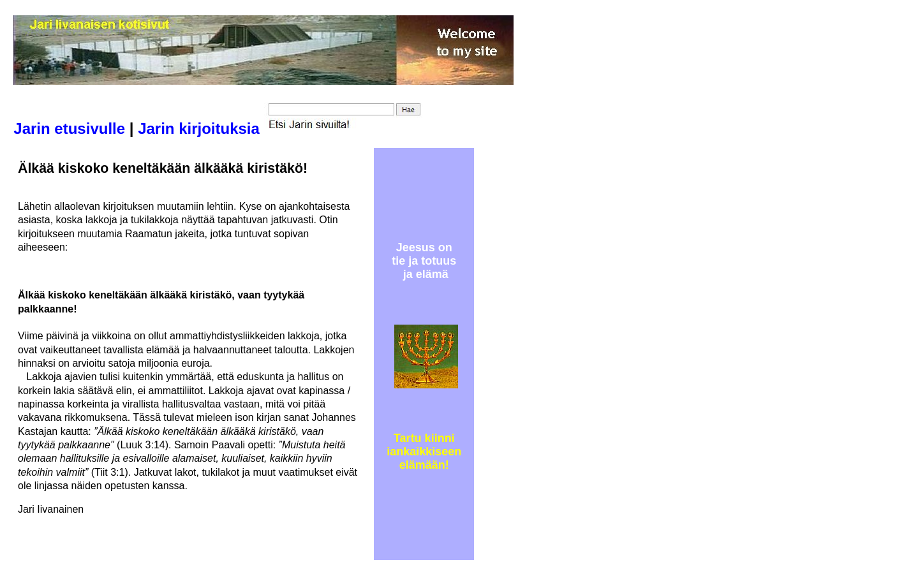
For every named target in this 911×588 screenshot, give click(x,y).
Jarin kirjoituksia (199, 129)
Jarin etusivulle (69, 129)
